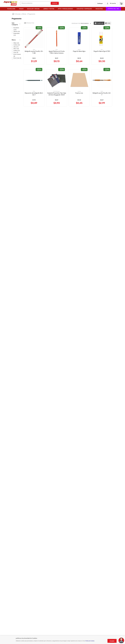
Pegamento (32, 14)
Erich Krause (17, 56)
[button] (17, 24)
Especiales (17, 35)
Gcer (16, 53)
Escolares (16, 29)
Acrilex (17, 45)
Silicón (17, 32)
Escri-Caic (17, 58)
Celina (17, 51)
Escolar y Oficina (21, 14)
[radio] (99, 24)
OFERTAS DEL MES (64, 9)
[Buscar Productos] (55, 4)
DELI (16, 49)
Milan (16, 43)
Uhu (16, 47)
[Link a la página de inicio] (13, 15)
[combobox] (40, 4)
